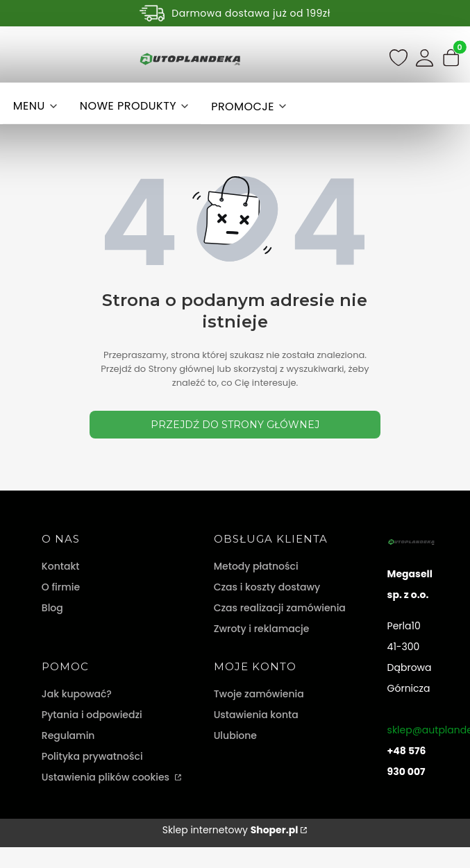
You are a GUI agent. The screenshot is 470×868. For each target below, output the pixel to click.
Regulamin (68, 735)
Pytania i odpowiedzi (92, 715)
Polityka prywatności (92, 756)
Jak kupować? (77, 694)
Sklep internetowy (230, 830)
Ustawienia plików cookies (107, 777)
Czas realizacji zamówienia (280, 608)
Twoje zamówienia (259, 694)
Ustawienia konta (256, 715)
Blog (52, 608)
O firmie (61, 587)
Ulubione (235, 735)
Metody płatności (256, 566)
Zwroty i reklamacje (262, 629)
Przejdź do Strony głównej (235, 425)
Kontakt (61, 566)
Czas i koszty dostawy (267, 587)
